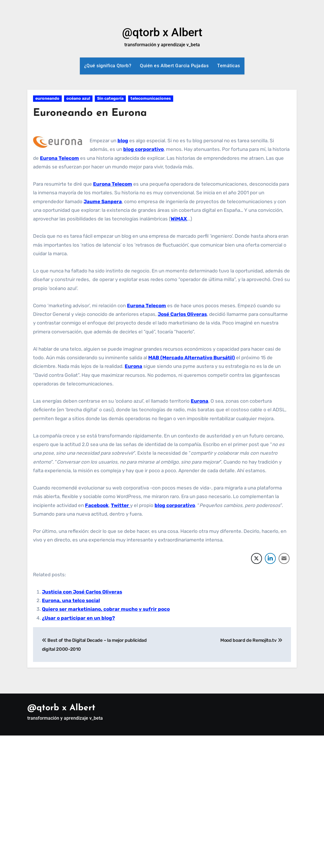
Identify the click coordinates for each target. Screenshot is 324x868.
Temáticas (229, 66)
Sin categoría (110, 98)
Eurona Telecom (59, 158)
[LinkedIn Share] (270, 558)
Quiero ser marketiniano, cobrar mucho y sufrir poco (106, 609)
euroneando (47, 98)
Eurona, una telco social (71, 600)
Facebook (97, 505)
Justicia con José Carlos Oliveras (82, 592)
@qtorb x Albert (162, 32)
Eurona (133, 366)
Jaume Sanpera (103, 201)
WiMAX (179, 219)
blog (123, 141)
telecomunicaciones (151, 98)
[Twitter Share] (256, 558)
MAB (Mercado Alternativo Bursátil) (192, 358)
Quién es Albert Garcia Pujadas (174, 66)
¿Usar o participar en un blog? (78, 618)
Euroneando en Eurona (93, 113)
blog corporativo (143, 149)
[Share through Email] (284, 558)
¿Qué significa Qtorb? (108, 66)
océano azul (78, 98)
